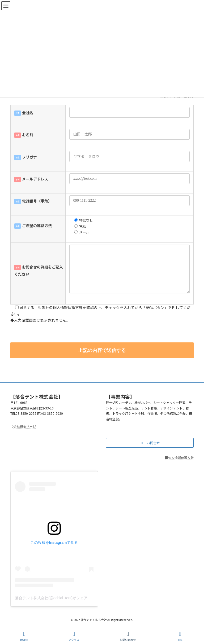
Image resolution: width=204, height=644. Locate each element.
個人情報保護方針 (181, 457)
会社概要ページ (25, 426)
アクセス (74, 636)
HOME (24, 636)
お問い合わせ (128, 636)
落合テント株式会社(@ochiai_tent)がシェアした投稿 (59, 598)
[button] (150, 443)
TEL (180, 636)
